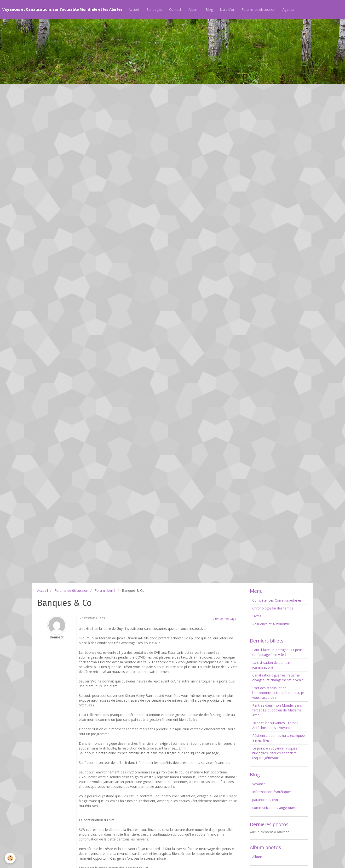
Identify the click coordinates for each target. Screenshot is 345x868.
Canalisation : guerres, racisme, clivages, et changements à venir (278, 678)
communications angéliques (274, 808)
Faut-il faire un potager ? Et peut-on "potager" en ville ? (278, 652)
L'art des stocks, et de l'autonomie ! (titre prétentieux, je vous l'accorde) (278, 693)
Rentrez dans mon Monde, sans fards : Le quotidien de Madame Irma (277, 710)
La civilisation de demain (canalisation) (271, 665)
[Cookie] (10, 858)
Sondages (154, 9)
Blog (209, 9)
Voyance (259, 784)
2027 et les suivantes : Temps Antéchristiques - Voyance (275, 725)
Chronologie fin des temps (273, 608)
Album (193, 9)
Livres (257, 616)
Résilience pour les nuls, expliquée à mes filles (279, 738)
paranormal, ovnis (266, 800)
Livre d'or (227, 9)
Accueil (134, 9)
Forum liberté (105, 590)
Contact (175, 9)
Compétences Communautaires (277, 600)
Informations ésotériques (272, 792)
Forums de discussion (258, 9)
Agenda (288, 9)
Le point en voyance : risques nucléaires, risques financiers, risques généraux (275, 753)
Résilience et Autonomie (271, 624)
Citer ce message (224, 619)
